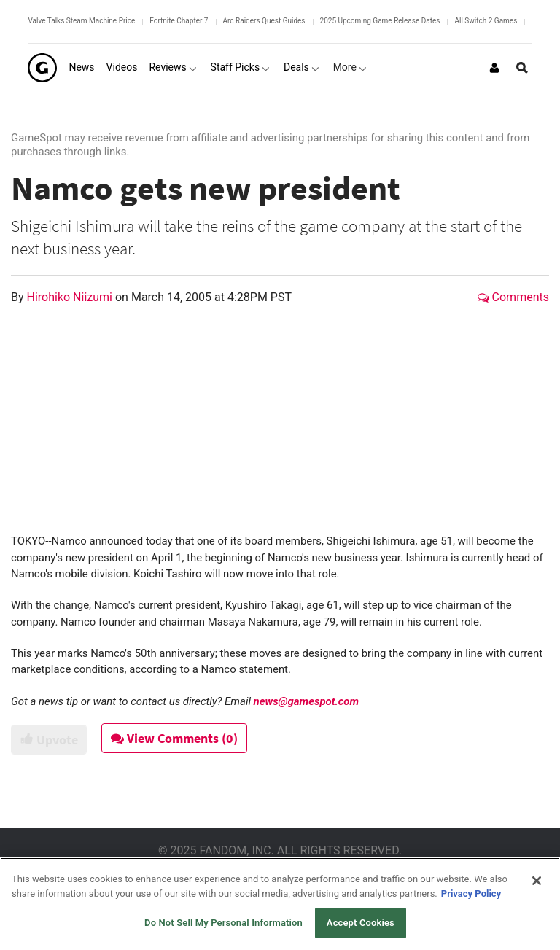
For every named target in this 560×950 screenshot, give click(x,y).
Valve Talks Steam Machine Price (81, 21)
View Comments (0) (176, 738)
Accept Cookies (361, 923)
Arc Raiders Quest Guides (264, 21)
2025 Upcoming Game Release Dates (380, 21)
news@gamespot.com (306, 701)
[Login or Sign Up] (494, 68)
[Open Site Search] (522, 68)
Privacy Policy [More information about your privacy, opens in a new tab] (471, 893)
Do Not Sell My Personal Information (223, 923)
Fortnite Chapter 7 (179, 21)
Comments (513, 297)
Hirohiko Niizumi (71, 297)
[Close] (537, 881)
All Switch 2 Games (486, 21)
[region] (280, 904)
